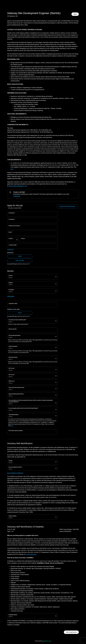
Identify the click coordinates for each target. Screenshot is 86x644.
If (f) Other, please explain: (16, 431)
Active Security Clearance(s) (17, 387)
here (12, 169)
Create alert (17, 196)
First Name (12, 213)
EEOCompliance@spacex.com (18, 186)
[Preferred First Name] (32, 228)
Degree (11, 283)
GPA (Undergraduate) (15, 335)
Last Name (12, 219)
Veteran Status (12, 516)
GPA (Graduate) (13, 346)
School (11, 276)
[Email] (32, 234)
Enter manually (20, 260)
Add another (11, 296)
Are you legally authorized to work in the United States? (24, 408)
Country (11, 239)
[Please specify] (32, 331)
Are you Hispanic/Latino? (15, 467)
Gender (11, 461)
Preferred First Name (14, 226)
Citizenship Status (14, 415)
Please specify (13, 329)
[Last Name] (32, 222)
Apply (75, 14)
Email (10, 232)
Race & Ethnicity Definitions (15, 473)
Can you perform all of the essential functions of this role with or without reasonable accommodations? (31, 401)
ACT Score (12, 375)
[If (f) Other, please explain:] (32, 433)
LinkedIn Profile (13, 304)
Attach (20, 256)
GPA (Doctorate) (13, 357)
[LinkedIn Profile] (32, 306)
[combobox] (9, 241)
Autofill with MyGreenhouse (67, 206)
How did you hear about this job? (18, 320)
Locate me (10, 250)
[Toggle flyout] (17, 240)
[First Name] (32, 215)
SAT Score (12, 368)
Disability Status (13, 615)
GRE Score (12, 381)
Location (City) (13, 245)
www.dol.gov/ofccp (31, 554)
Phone (23, 239)
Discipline (11, 290)
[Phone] (39, 241)
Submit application (71, 632)
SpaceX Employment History (16, 394)
